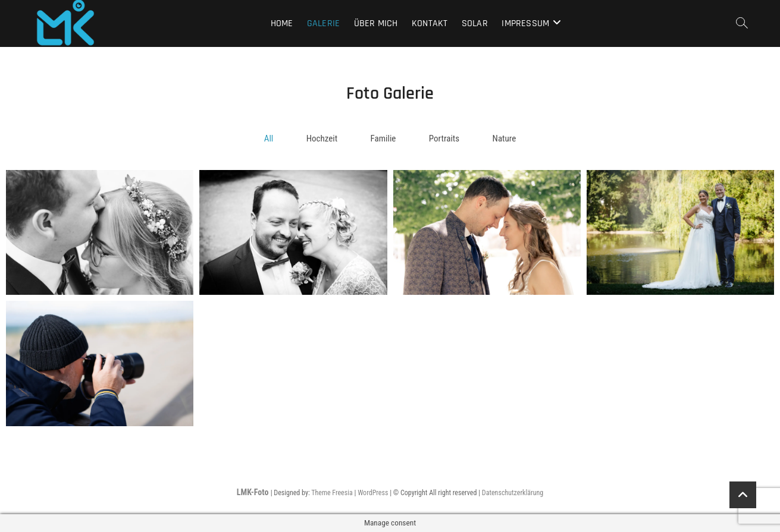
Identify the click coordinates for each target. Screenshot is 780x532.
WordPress (373, 493)
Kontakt (430, 23)
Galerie (323, 23)
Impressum (525, 23)
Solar (475, 23)
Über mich (376, 23)
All (269, 138)
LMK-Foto (254, 492)
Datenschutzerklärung (513, 493)
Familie (383, 138)
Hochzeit (322, 138)
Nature (505, 138)
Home (282, 23)
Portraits (444, 138)
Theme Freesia (332, 493)
